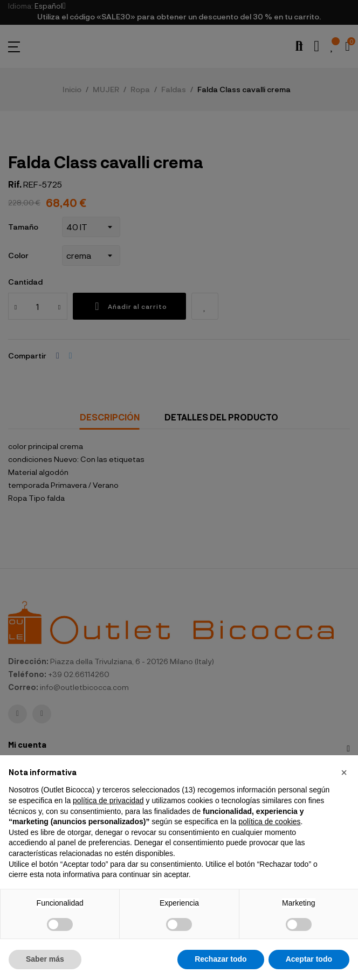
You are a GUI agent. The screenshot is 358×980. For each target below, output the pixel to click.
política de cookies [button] (269, 822)
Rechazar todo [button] (221, 959)
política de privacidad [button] (108, 800)
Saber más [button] (45, 959)
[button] (344, 772)
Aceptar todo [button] (309, 959)
